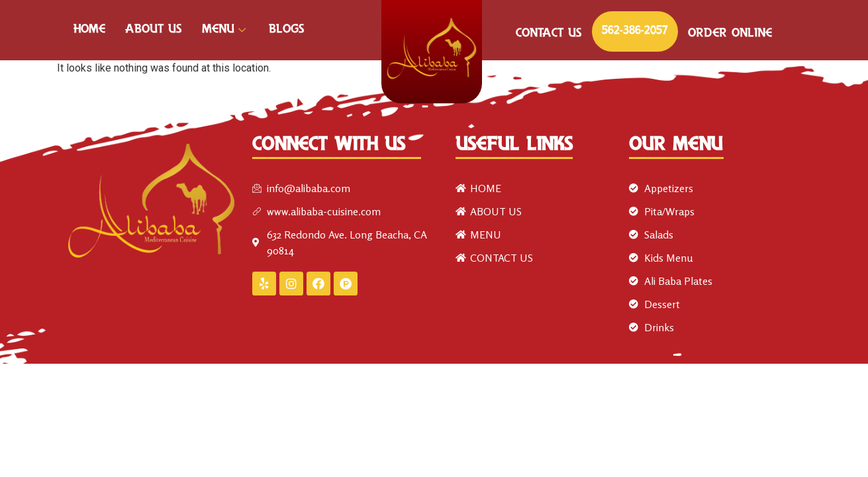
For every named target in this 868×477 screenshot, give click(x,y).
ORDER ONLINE (730, 34)
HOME (89, 30)
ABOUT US (154, 30)
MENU (225, 30)
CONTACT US (549, 34)
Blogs (287, 30)
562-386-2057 (635, 31)
